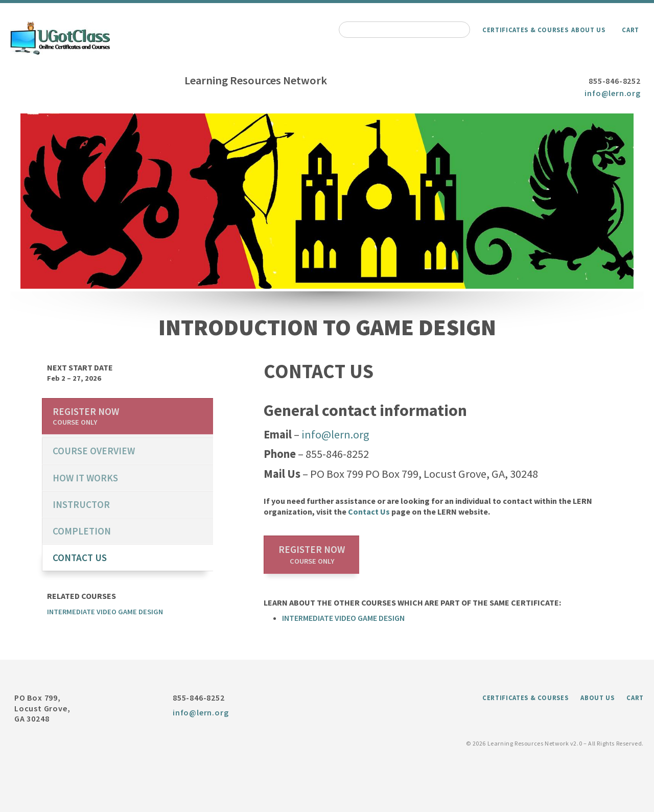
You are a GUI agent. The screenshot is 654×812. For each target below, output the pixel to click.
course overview (94, 451)
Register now (312, 554)
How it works (85, 478)
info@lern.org (612, 93)
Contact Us (369, 512)
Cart (630, 30)
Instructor (81, 504)
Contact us (80, 558)
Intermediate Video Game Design (343, 618)
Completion (82, 531)
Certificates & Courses (525, 30)
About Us (588, 30)
